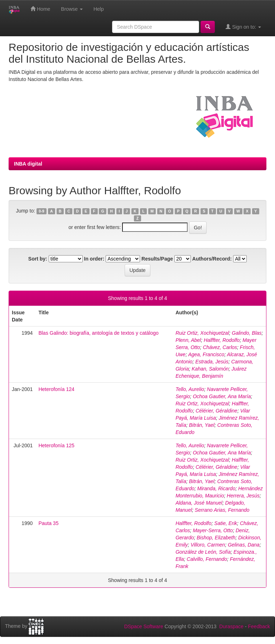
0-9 (41, 211)
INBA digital (28, 164)
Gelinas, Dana (244, 545)
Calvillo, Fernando (207, 559)
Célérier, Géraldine (216, 411)
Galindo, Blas (247, 333)
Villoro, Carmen (208, 545)
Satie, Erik (226, 523)
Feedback (259, 626)
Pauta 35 (48, 523)
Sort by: (38, 259)
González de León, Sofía (203, 552)
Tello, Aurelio (190, 389)
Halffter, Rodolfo (222, 340)
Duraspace (231, 626)
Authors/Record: (212, 259)
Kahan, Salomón (210, 369)
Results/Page (157, 259)
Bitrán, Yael (202, 425)
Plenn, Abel (188, 340)
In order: (94, 259)
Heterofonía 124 (56, 389)
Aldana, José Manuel (199, 503)
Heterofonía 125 (56, 445)
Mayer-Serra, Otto (213, 530)
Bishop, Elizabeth (216, 538)
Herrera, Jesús (243, 496)
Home (40, 9)
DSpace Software (144, 626)
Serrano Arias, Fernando (222, 510)
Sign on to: (243, 27)
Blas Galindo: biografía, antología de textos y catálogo (98, 333)
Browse (72, 9)
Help (99, 9)
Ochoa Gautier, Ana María (222, 396)
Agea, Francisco (206, 354)
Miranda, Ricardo (216, 488)
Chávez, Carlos (220, 347)
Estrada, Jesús (212, 362)
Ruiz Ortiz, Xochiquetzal (202, 333)
